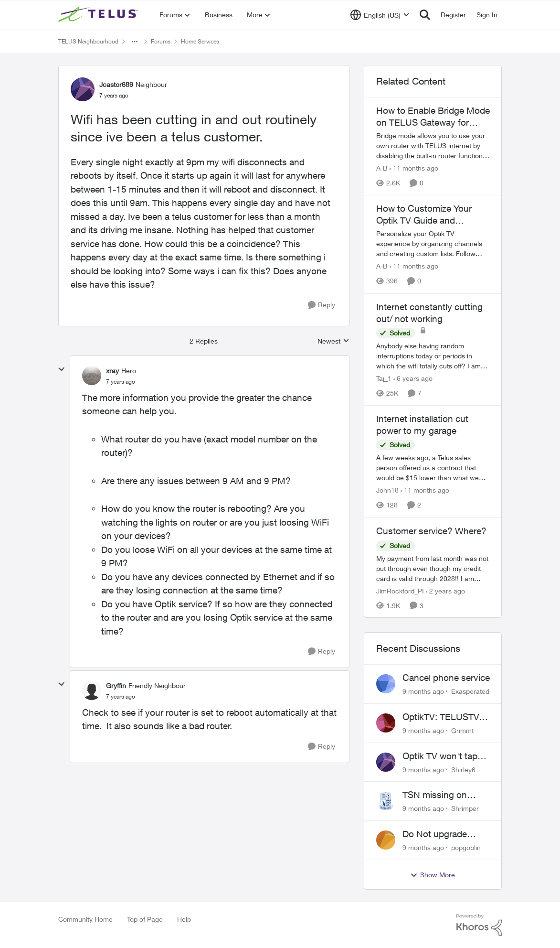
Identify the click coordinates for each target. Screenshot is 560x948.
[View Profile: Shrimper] (386, 801)
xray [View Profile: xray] (112, 371)
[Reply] (322, 305)
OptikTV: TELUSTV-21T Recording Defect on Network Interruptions (442, 717)
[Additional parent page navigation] (135, 42)
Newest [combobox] (333, 341)
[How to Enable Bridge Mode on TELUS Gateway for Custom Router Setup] (433, 145)
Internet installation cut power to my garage (422, 425)
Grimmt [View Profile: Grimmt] (462, 730)
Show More (433, 875)
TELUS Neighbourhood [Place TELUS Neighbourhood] (88, 41)
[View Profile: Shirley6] (386, 762)
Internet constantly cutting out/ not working (429, 313)
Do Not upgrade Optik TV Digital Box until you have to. (443, 834)
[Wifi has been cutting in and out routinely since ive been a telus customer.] (121, 382)
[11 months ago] (414, 168)
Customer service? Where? (431, 531)
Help (184, 919)
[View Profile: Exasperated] (386, 684)
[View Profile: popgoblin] (386, 840)
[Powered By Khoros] (479, 925)
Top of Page (145, 919)
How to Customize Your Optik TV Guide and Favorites (424, 215)
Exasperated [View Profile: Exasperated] (470, 691)
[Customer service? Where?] (433, 568)
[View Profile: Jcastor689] (83, 89)
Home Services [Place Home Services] (200, 41)
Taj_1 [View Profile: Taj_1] (384, 378)
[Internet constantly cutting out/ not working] (433, 356)
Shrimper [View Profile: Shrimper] (465, 808)
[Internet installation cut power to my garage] (433, 468)
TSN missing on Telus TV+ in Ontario (443, 795)
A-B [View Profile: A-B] (382, 168)
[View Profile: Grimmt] (386, 723)
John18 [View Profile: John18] (387, 490)
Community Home (85, 919)
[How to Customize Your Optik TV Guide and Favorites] (433, 244)
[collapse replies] (62, 369)
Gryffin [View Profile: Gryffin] (116, 685)
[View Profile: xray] (92, 376)
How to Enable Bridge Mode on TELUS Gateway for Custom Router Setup (433, 117)
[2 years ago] (445, 590)
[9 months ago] (423, 691)
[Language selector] (380, 15)
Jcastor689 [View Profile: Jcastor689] (116, 84)
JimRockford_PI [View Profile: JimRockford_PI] (400, 590)
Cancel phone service (446, 678)
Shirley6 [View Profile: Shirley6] (463, 769)
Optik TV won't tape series (442, 756)
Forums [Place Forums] (161, 41)
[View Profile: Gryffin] (92, 690)
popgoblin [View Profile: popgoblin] (466, 847)
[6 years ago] (413, 378)
